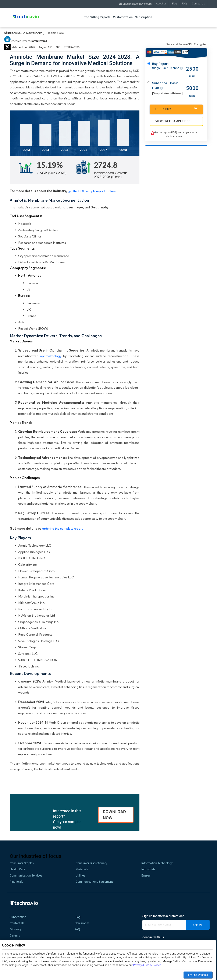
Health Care (55, 33)
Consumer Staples (22, 863)
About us (161, 3)
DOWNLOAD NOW (114, 815)
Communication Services (26, 875)
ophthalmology (51, 356)
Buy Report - (168, 66)
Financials (16, 882)
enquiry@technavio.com (135, 4)
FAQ (184, 3)
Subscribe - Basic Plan (165, 86)
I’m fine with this (198, 975)
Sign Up (198, 925)
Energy (146, 875)
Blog (174, 3)
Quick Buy (176, 109)
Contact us (198, 3)
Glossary (16, 929)
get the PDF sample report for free (92, 191)
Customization (123, 17)
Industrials (148, 869)
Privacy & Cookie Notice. (147, 965)
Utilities (80, 875)
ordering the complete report (62, 528)
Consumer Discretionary (91, 863)
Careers (15, 935)
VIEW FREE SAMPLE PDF (173, 121)
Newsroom (83, 923)
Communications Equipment (94, 882)
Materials (82, 869)
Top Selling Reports (97, 17)
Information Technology (157, 863)
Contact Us (17, 923)
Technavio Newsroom (26, 33)
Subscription (144, 17)
